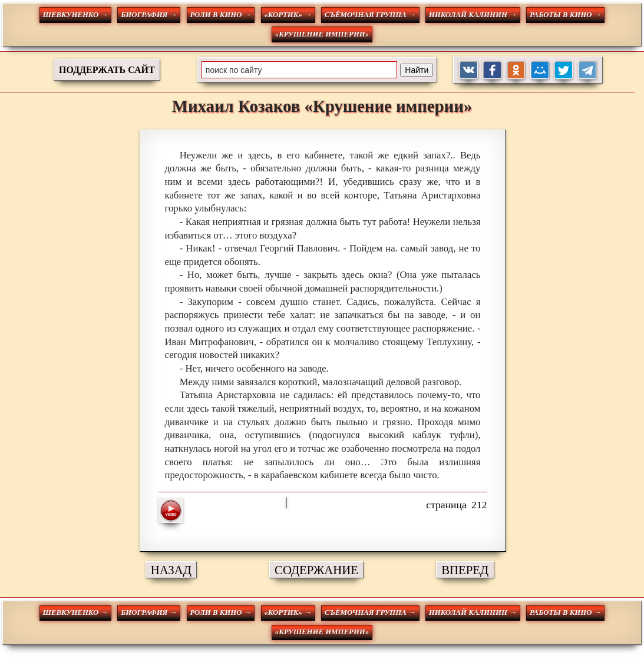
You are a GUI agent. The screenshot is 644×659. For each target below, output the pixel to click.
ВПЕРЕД (465, 570)
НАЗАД (171, 570)
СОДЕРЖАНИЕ (316, 570)
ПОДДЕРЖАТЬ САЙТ (107, 70)
